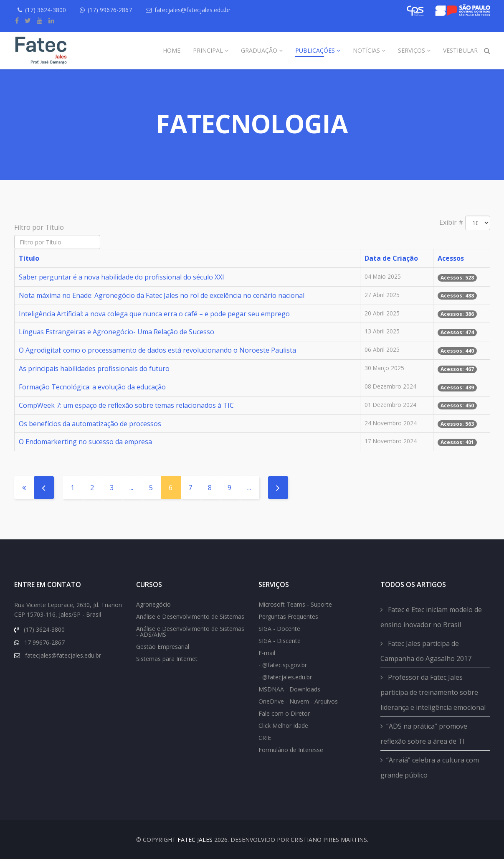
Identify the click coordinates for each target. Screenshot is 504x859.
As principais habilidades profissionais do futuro (94, 369)
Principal (208, 50)
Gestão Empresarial (163, 647)
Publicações (315, 50)
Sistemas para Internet (167, 659)
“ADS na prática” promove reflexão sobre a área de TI (424, 734)
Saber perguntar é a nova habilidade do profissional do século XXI (122, 277)
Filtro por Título (40, 227)
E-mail (267, 653)
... (131, 488)
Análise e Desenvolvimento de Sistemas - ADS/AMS (190, 632)
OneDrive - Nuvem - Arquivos (298, 701)
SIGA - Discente (280, 641)
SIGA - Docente (279, 629)
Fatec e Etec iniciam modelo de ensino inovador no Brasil (431, 617)
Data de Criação (391, 258)
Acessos (451, 258)
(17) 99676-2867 (110, 10)
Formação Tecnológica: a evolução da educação (92, 387)
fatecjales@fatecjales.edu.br (192, 10)
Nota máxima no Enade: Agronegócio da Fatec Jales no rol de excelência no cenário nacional (162, 295)
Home (172, 50)
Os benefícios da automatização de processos (90, 424)
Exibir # (451, 222)
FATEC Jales (195, 840)
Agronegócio (153, 604)
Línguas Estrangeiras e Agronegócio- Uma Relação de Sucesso (117, 332)
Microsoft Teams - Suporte (295, 604)
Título (29, 258)
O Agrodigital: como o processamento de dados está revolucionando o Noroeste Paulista (157, 350)
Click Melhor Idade (283, 726)
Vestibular (460, 50)
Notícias (366, 50)
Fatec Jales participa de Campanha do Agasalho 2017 (426, 651)
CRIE (265, 738)
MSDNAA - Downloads (289, 689)
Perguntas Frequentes (288, 616)
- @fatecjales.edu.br (285, 677)
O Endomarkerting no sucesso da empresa (85, 442)
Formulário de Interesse (291, 750)
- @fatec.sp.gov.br (283, 665)
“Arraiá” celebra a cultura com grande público (430, 768)
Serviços (412, 50)
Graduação (259, 50)
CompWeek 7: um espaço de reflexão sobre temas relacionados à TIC (126, 405)
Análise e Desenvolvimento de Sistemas (190, 616)
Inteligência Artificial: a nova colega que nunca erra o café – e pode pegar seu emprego (154, 314)
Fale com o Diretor (284, 713)
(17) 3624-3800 (46, 10)
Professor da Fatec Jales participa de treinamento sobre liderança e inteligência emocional (433, 692)
